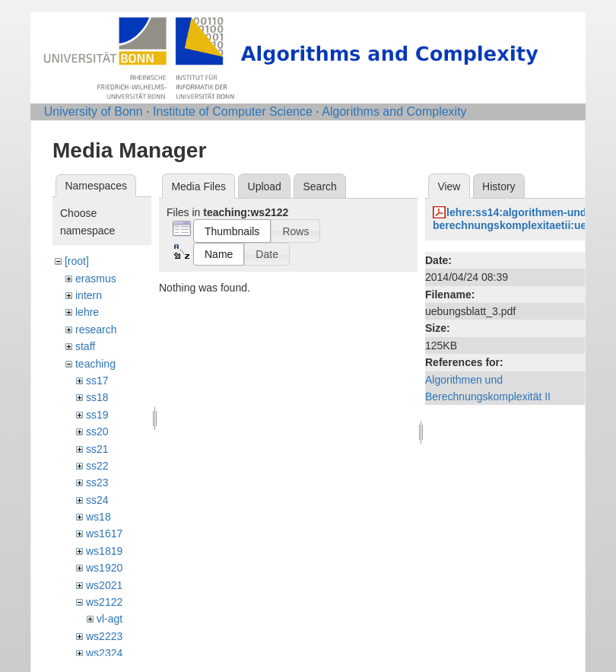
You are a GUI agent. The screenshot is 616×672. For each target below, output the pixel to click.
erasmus (96, 279)
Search (319, 186)
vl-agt (110, 619)
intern (89, 295)
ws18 (98, 517)
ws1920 (104, 568)
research (96, 330)
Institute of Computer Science (233, 111)
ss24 (97, 500)
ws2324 (104, 653)
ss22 (97, 466)
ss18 (97, 397)
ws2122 (104, 602)
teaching (95, 364)
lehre (87, 312)
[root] (77, 261)
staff (85, 346)
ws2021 (104, 585)
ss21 (97, 449)
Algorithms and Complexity (394, 111)
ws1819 (104, 551)
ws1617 (104, 533)
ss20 (97, 432)
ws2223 (104, 636)
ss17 (97, 381)
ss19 (97, 415)
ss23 (97, 483)
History (499, 186)
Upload (265, 186)
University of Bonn (94, 111)
